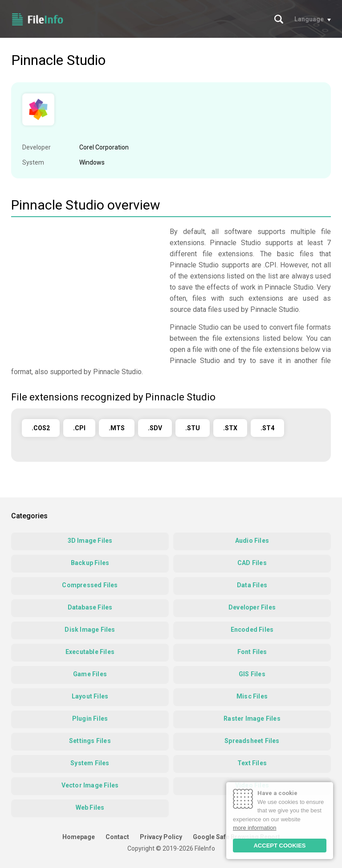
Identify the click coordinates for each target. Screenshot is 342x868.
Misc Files (252, 696)
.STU (193, 428)
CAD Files (252, 563)
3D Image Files (90, 541)
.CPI (79, 428)
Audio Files (252, 541)
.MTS (117, 428)
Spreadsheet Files (252, 741)
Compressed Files (90, 585)
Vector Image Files (90, 785)
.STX (230, 428)
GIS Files (252, 674)
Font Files (252, 652)
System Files (90, 763)
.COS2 (41, 428)
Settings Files (90, 741)
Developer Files (252, 607)
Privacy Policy (161, 837)
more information (255, 828)
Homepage (79, 837)
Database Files (90, 607)
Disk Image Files (90, 630)
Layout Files (90, 696)
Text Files (252, 763)
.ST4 (267, 428)
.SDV (155, 428)
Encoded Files (252, 630)
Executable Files (90, 652)
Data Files (252, 585)
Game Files (90, 674)
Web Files (90, 807)
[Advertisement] (86, 288)
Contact (117, 837)
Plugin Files (90, 719)
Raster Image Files (252, 719)
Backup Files (90, 563)
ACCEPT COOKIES (279, 846)
